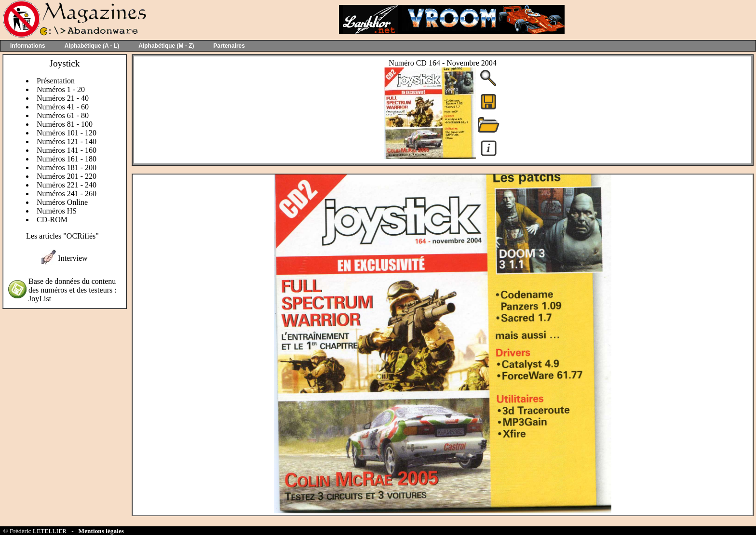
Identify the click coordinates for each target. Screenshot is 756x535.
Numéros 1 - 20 (61, 89)
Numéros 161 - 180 (67, 159)
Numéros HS (57, 211)
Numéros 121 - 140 (67, 141)
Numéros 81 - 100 (65, 124)
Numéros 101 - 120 (67, 133)
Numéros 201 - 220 (67, 176)
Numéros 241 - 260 (67, 194)
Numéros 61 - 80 (63, 115)
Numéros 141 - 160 (67, 150)
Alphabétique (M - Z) (166, 46)
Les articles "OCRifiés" (62, 236)
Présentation (56, 81)
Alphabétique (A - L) (92, 46)
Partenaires (229, 46)
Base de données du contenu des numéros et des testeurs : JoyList (73, 290)
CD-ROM (52, 220)
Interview (73, 258)
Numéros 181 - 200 (67, 167)
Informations (28, 46)
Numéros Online (62, 202)
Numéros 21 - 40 (63, 98)
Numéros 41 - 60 (63, 107)
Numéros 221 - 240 (67, 185)
